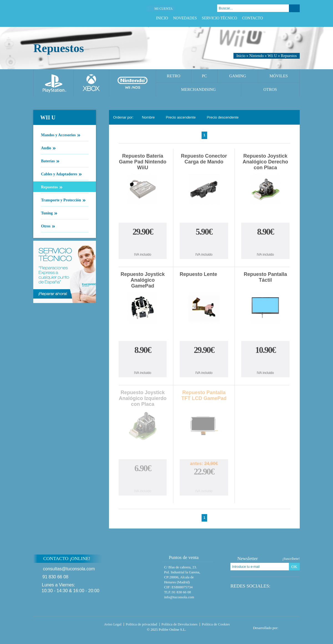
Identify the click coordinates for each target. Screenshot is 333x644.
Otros (270, 89)
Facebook (276, 18)
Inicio (162, 18)
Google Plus (290, 18)
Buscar (294, 8)
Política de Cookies (216, 624)
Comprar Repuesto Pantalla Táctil (265, 362)
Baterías (48, 161)
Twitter (283, 18)
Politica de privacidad (142, 624)
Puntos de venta (181, 557)
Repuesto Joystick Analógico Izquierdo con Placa (143, 398)
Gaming (237, 76)
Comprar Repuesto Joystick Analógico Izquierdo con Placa (143, 481)
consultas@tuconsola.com (69, 569)
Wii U (272, 56)
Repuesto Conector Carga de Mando (204, 159)
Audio (46, 148)
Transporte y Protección (61, 200)
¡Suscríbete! (291, 559)
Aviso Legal (113, 624)
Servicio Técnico (219, 18)
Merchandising (198, 89)
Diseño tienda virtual (290, 626)
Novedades (185, 18)
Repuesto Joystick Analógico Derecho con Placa (265, 162)
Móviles (279, 76)
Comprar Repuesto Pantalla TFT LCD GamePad (204, 483)
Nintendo (256, 56)
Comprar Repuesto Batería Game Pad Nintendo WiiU (143, 244)
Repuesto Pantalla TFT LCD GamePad (204, 395)
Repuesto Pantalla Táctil (265, 277)
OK (294, 567)
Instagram (297, 18)
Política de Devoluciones (179, 624)
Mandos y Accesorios (58, 135)
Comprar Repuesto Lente (204, 362)
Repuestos (289, 56)
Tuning (47, 213)
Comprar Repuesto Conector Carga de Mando (204, 244)
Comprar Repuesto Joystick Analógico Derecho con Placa (265, 244)
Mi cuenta (163, 9)
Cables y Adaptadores (59, 174)
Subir (313, 562)
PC (204, 76)
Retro (174, 76)
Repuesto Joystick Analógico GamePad (143, 280)
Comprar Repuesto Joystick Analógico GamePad (143, 362)
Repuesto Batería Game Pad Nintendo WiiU (143, 162)
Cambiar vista (292, 117)
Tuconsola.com (57, 625)
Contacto (252, 18)
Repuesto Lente (198, 274)
